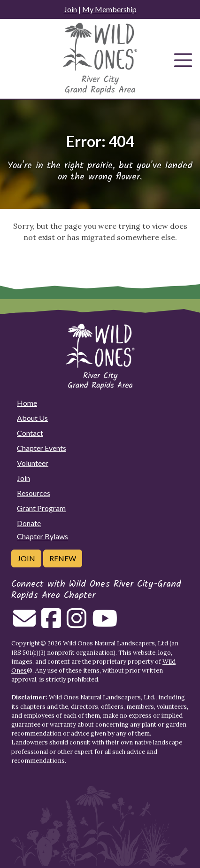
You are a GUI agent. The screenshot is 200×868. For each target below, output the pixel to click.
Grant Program (41, 508)
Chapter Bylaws (42, 536)
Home (27, 403)
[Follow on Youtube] (105, 624)
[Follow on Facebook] (51, 624)
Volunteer (33, 463)
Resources (34, 493)
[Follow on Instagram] (77, 624)
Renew (63, 558)
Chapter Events (42, 448)
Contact (30, 433)
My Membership (109, 9)
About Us (32, 418)
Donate (29, 523)
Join (70, 9)
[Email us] (24, 624)
